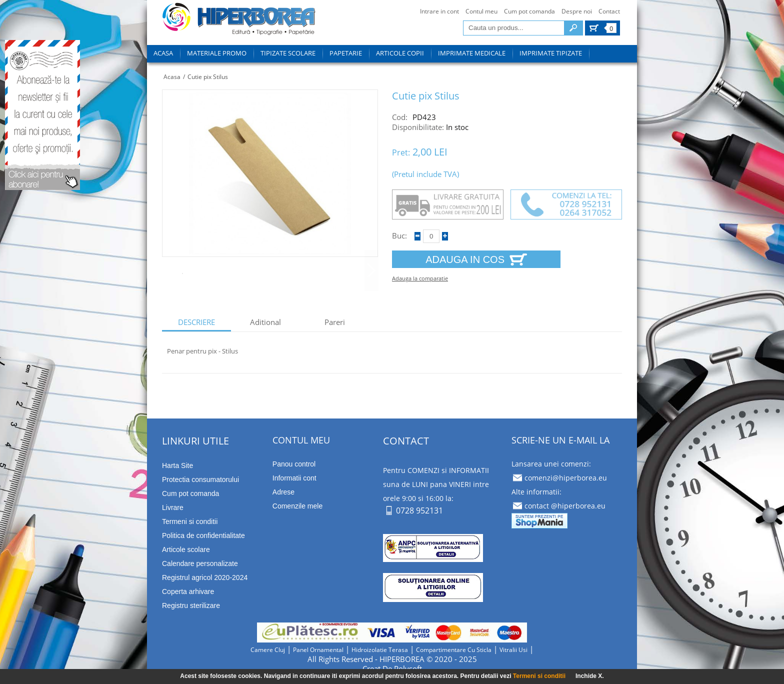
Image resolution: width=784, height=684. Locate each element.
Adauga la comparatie (420, 278)
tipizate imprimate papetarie (239, 21)
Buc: (399, 236)
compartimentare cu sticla (454, 650)
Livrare (173, 507)
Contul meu (481, 11)
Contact (609, 11)
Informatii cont (294, 478)
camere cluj (268, 650)
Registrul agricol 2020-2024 (205, 577)
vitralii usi (513, 650)
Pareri (335, 322)
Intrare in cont (439, 11)
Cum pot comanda (529, 11)
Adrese (283, 492)
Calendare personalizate (200, 563)
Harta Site (177, 465)
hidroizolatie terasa (380, 650)
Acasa (172, 77)
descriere (196, 322)
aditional (265, 322)
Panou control (294, 464)
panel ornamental (318, 650)
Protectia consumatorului (200, 479)
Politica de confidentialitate (203, 535)
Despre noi (577, 11)
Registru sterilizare (191, 605)
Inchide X (589, 676)
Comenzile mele (297, 506)
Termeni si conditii (539, 676)
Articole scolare (186, 549)
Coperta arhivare (188, 591)
